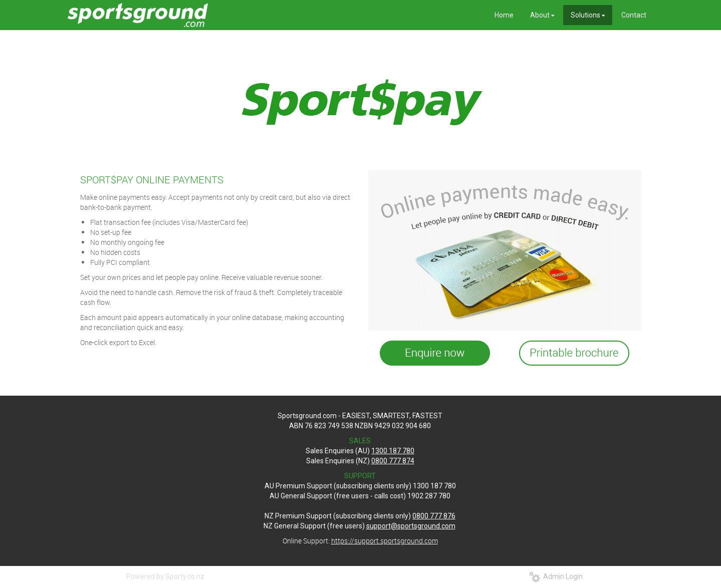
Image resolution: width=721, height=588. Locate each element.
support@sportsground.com (411, 526)
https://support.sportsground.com (385, 541)
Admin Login (556, 576)
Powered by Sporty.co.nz (165, 576)
